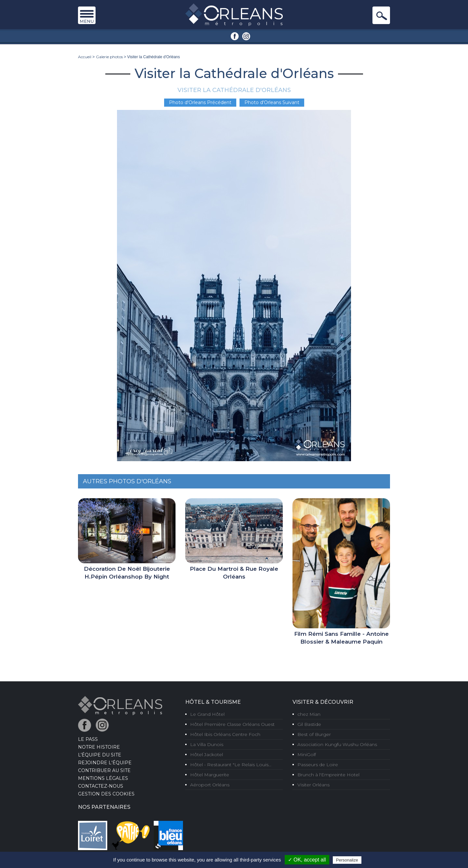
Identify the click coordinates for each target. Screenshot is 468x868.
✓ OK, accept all (307, 860)
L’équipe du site (100, 755)
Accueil (85, 57)
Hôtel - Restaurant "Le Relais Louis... (231, 765)
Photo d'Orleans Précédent (200, 102)
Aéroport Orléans (210, 785)
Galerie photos (109, 57)
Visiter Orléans (313, 785)
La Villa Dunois (207, 744)
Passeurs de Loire (318, 765)
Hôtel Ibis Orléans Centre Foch (225, 734)
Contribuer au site (104, 770)
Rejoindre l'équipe (105, 763)
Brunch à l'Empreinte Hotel (328, 775)
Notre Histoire (99, 747)
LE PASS (88, 739)
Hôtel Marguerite (210, 775)
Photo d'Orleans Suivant (272, 102)
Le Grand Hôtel (207, 714)
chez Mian (309, 714)
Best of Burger (314, 734)
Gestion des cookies (106, 794)
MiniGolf (307, 754)
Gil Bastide (309, 724)
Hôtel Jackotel (207, 754)
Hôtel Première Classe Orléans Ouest (232, 724)
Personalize (347, 860)
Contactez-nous (101, 786)
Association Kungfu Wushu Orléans (337, 744)
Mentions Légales (103, 778)
